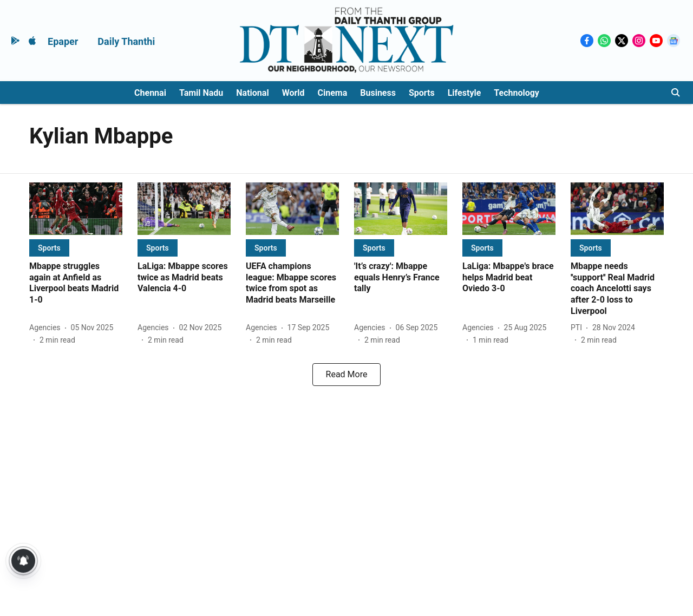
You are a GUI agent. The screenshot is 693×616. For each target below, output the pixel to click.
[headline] (76, 283)
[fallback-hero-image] (76, 209)
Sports (422, 93)
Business (378, 93)
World (293, 93)
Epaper (63, 41)
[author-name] (47, 328)
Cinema (333, 93)
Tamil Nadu (201, 93)
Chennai (150, 93)
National (252, 93)
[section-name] (49, 248)
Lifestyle (465, 93)
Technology (517, 93)
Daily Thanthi (126, 41)
